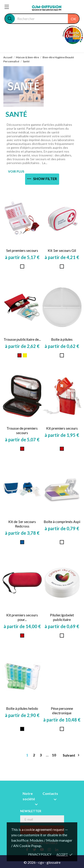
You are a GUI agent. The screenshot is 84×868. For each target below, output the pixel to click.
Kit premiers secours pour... (22, 617)
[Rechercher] (47, 19)
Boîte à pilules (62, 339)
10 (54, 755)
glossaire (54, 862)
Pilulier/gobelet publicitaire (62, 617)
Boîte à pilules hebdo (22, 708)
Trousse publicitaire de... (22, 339)
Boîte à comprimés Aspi (62, 522)
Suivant (72, 755)
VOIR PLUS (16, 171)
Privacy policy (40, 854)
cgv (41, 862)
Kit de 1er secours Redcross (22, 524)
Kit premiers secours (62, 428)
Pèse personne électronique (62, 711)
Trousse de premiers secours (22, 430)
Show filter (42, 179)
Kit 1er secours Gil (62, 250)
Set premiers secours (22, 250)
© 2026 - (31, 862)
